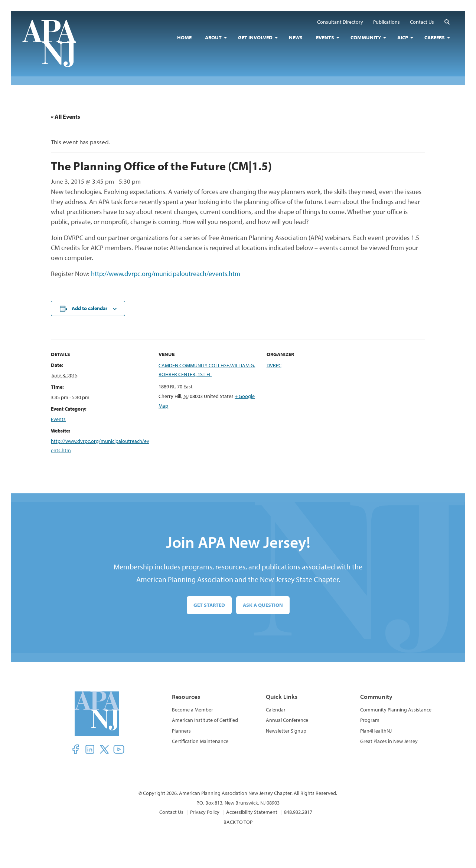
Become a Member (193, 710)
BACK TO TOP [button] (238, 822)
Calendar (276, 710)
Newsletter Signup (286, 731)
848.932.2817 (298, 812)
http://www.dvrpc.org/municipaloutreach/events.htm (166, 274)
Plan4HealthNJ (376, 731)
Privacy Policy (205, 812)
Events (58, 419)
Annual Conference (287, 720)
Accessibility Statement (252, 812)
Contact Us (171, 812)
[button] (447, 22)
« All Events (66, 116)
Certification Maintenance (200, 741)
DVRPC (274, 365)
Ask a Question (263, 605)
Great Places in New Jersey (389, 741)
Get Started (209, 605)
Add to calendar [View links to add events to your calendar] (89, 308)
